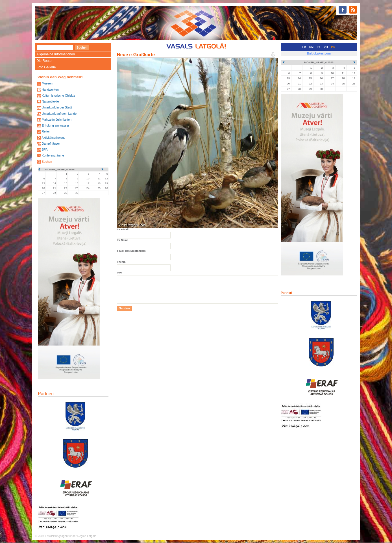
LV (304, 47)
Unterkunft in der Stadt (57, 107)
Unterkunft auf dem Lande (59, 114)
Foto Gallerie (46, 67)
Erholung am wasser (55, 125)
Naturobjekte (50, 101)
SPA (45, 149)
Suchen (47, 162)
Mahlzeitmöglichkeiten (57, 120)
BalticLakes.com (319, 53)
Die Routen (45, 61)
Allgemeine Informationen (56, 54)
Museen (47, 83)
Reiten (46, 131)
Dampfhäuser (51, 144)
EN (311, 47)
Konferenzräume (53, 155)
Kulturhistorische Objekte (58, 95)
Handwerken (50, 90)
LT (319, 47)
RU (326, 47)
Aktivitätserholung (53, 138)
